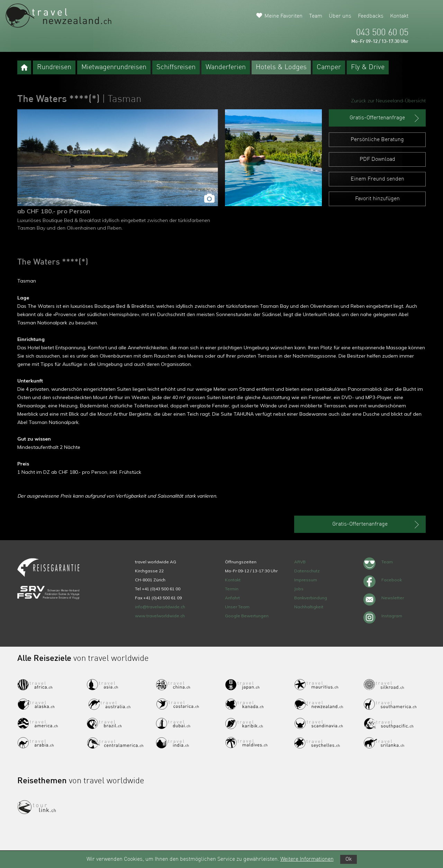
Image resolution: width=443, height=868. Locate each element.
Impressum (306, 580)
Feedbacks (371, 16)
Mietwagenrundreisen (114, 67)
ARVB (300, 562)
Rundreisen (54, 67)
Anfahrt (232, 598)
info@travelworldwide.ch (160, 607)
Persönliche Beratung (377, 140)
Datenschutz (307, 571)
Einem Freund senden (377, 179)
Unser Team (237, 607)
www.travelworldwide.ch (160, 616)
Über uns (340, 16)
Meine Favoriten (283, 16)
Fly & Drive (368, 67)
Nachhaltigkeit (309, 607)
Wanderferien (226, 67)
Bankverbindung (311, 598)
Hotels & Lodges (281, 67)
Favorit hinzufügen (377, 199)
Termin (232, 589)
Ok (349, 859)
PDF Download (377, 159)
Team (316, 16)
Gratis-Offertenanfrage (385, 118)
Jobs (299, 589)
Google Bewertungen (247, 616)
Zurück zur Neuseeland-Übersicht (388, 101)
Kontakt (399, 16)
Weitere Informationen (307, 859)
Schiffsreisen (176, 67)
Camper (329, 67)
